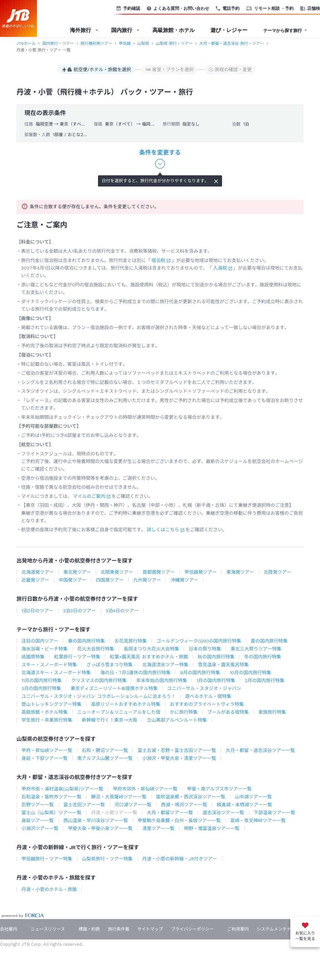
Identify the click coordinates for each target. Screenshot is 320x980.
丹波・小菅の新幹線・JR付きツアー (180, 859)
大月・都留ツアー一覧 (170, 813)
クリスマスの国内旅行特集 (99, 680)
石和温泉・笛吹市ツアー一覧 (51, 797)
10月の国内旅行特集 (250, 673)
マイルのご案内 (89, 496)
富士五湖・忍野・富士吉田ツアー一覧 (177, 750)
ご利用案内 (238, 929)
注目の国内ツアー (40, 641)
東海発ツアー (240, 572)
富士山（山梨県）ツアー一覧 (51, 813)
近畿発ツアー (35, 580)
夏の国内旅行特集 (269, 641)
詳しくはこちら (163, 530)
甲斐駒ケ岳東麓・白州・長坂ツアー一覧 (179, 821)
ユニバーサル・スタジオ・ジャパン (204, 688)
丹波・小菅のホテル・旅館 (49, 889)
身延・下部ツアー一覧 (45, 758)
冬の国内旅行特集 (263, 657)
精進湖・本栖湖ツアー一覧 (244, 805)
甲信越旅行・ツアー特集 (47, 859)
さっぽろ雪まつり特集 (110, 665)
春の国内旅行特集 (86, 641)
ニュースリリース (48, 929)
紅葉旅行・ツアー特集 (77, 657)
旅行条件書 (119, 929)
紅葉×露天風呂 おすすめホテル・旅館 (149, 657)
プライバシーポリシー (192, 929)
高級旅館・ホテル (174, 30)
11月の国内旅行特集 (42, 680)
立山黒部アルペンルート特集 (177, 720)
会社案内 (9, 929)
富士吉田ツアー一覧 (84, 805)
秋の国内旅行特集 (216, 657)
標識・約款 (89, 929)
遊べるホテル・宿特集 (208, 696)
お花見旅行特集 (131, 641)
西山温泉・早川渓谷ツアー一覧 (96, 821)
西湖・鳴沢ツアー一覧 (184, 805)
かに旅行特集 (184, 712)
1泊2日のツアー (37, 611)
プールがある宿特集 (228, 712)
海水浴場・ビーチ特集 (45, 649)
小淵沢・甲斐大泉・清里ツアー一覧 (179, 758)
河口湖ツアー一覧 (133, 805)
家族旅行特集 (272, 712)
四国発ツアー (110, 580)
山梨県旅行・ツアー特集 (107, 859)
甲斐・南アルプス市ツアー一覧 (219, 789)
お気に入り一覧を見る (305, 936)
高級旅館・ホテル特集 (45, 712)
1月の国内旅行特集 (216, 680)
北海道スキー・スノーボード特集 (56, 673)
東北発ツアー (77, 572)
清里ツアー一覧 (158, 828)
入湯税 (220, 268)
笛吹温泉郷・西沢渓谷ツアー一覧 (191, 797)
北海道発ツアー (38, 572)
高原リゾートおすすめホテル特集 (126, 704)
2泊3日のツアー (80, 611)
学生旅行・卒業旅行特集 (47, 720)
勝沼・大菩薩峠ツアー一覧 (119, 797)
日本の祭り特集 (205, 649)
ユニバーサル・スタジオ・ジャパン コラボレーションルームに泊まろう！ (98, 696)
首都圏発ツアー (159, 572)
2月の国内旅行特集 (265, 680)
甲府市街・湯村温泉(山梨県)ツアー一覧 (62, 789)
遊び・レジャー (229, 30)
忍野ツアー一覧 (38, 805)
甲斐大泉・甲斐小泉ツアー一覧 (100, 828)
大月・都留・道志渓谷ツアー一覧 (260, 750)
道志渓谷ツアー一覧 (223, 813)
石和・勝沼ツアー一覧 (105, 750)
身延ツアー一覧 (38, 821)
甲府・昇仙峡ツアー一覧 (47, 750)
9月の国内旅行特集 (200, 673)
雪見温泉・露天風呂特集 (223, 665)
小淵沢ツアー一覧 (40, 828)
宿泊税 (158, 260)
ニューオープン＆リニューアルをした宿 (119, 712)
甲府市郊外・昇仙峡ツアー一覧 (145, 789)
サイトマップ (150, 929)
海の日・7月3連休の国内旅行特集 (135, 673)
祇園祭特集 (33, 657)
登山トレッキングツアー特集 (51, 704)
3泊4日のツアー (122, 611)
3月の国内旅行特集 (41, 688)
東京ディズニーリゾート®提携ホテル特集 (114, 688)
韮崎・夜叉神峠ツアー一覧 (258, 821)
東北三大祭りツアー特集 (256, 649)
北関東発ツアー (117, 572)
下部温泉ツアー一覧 (274, 813)
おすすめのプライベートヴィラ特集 (207, 704)
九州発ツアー (147, 580)
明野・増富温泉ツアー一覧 (212, 828)
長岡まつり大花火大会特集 (151, 649)
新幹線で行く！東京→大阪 (110, 720)
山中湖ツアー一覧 (253, 797)
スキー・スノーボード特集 (49, 665)
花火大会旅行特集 (96, 649)
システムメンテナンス (278, 929)
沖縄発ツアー (184, 580)
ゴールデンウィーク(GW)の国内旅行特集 (199, 641)
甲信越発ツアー (201, 572)
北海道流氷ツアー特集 (165, 665)
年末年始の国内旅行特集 (162, 680)
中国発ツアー (73, 580)
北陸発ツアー (277, 572)
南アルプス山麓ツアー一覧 (105, 758)
